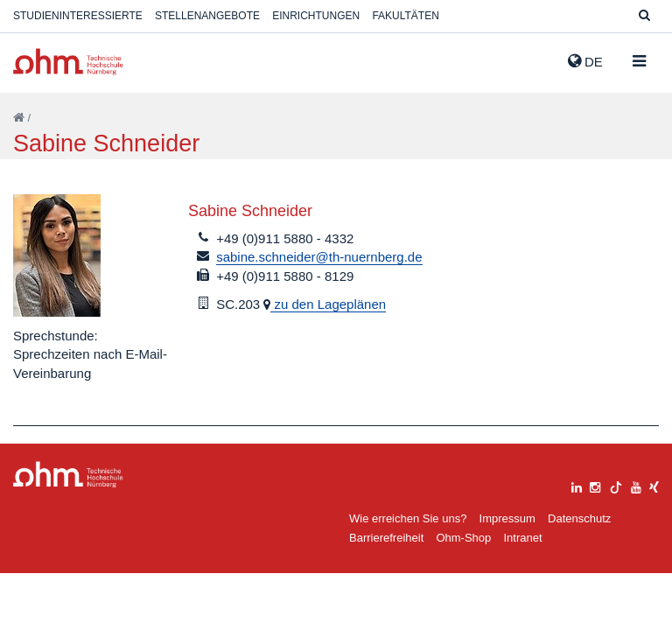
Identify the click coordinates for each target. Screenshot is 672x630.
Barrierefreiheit (386, 538)
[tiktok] (616, 485)
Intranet (522, 538)
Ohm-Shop (463, 538)
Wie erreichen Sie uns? (408, 518)
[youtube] (636, 485)
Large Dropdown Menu (68, 475)
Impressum (507, 518)
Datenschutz (579, 518)
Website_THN (68, 62)
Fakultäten (405, 16)
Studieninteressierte (78, 16)
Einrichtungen (316, 16)
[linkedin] (577, 485)
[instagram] (595, 485)
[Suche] (644, 16)
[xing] (654, 485)
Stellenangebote (207, 16)
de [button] (585, 61)
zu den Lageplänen (328, 304)
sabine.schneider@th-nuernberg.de (319, 257)
